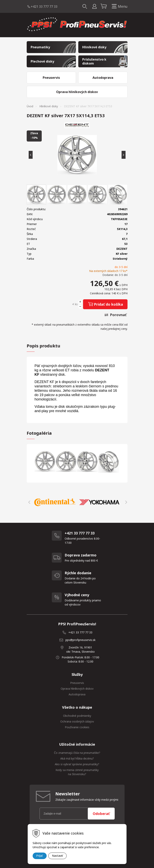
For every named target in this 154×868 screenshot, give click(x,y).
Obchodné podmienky (77, 716)
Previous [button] (29, 502)
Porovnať (116, 315)
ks (76, 304)
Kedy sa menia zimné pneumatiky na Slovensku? (77, 772)
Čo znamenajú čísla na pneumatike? (77, 753)
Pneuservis (77, 683)
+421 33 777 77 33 (44, 7)
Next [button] (126, 502)
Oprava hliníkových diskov (77, 689)
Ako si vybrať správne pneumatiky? (77, 764)
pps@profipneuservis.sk (80, 640)
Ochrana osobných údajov (77, 721)
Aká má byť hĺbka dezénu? (77, 758)
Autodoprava (77, 694)
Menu (119, 6)
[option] (55, 502)
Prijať (40, 856)
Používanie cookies (77, 727)
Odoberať (101, 814)
